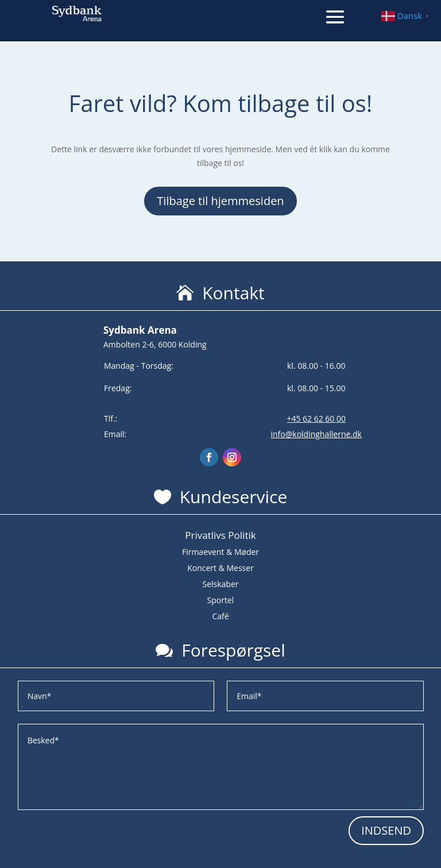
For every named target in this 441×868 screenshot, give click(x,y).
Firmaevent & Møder (220, 552)
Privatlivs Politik (220, 535)
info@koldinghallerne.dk (316, 434)
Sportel (221, 600)
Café (220, 616)
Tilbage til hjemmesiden (220, 201)
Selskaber (220, 584)
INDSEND (386, 830)
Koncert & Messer (220, 568)
